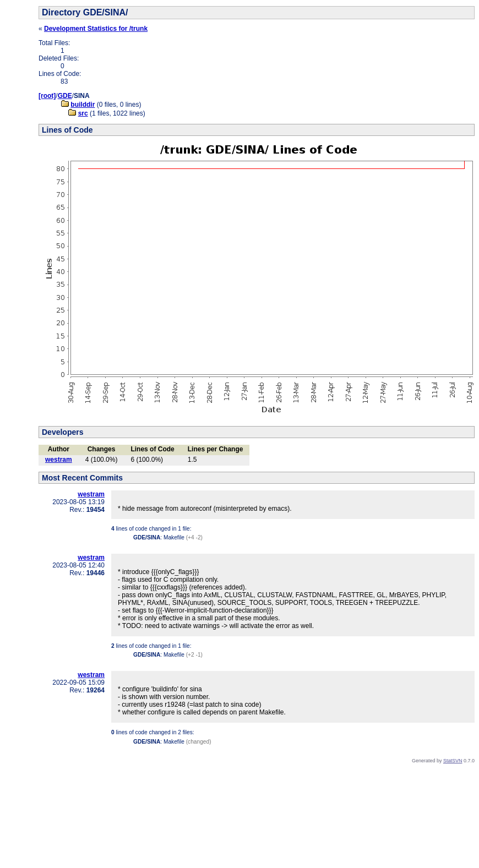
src (83, 113)
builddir (83, 105)
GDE (65, 96)
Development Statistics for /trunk (96, 29)
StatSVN (453, 761)
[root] (47, 96)
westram (59, 460)
